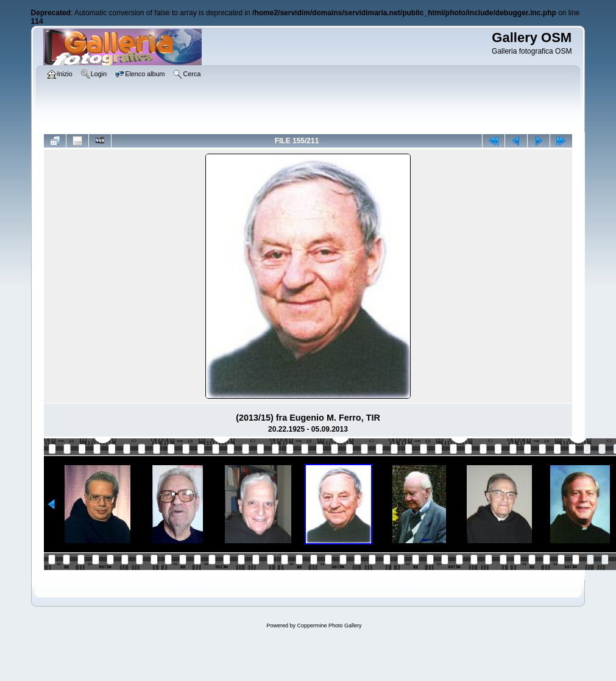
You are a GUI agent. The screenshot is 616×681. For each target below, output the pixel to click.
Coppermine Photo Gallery (329, 626)
